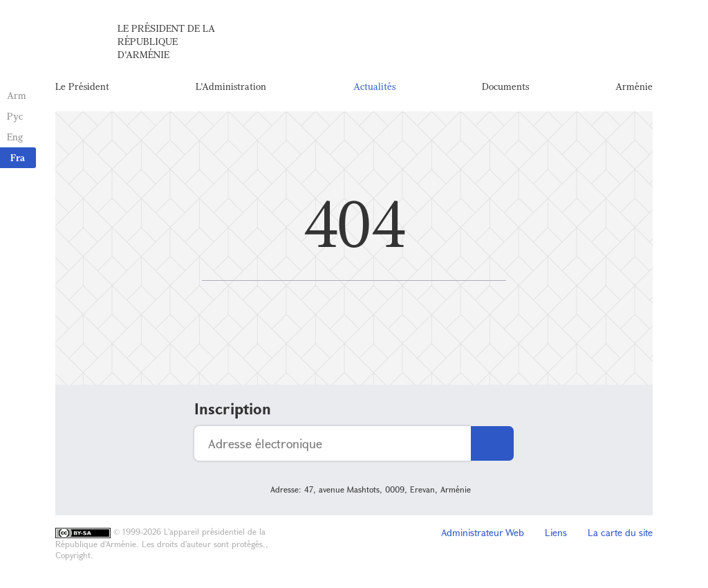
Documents (505, 86)
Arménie (634, 86)
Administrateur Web (483, 532)
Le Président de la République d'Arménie (166, 41)
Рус (15, 116)
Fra (18, 157)
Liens (556, 532)
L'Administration (231, 86)
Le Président (82, 86)
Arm (17, 95)
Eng (15, 137)
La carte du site (620, 532)
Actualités (374, 86)
